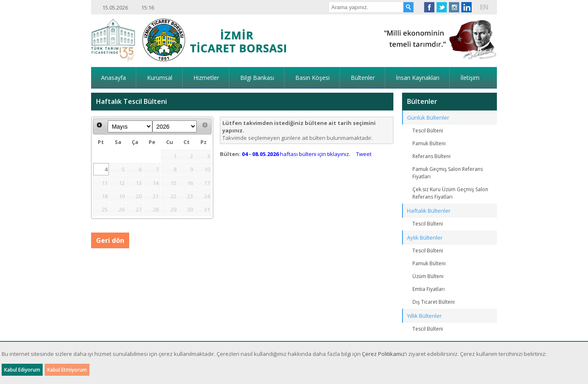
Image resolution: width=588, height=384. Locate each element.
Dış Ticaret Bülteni (434, 302)
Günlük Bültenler (428, 118)
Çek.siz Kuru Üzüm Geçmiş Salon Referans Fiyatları (450, 193)
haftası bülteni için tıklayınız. (296, 154)
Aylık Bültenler (425, 238)
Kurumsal (160, 78)
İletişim (470, 78)
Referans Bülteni (431, 156)
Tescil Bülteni (428, 131)
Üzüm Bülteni (428, 276)
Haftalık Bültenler (429, 211)
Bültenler (363, 78)
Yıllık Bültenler (424, 316)
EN (484, 7)
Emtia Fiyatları (429, 289)
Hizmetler (206, 78)
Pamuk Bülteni (429, 143)
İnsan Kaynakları (418, 78)
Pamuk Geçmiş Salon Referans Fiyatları (448, 173)
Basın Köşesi (312, 78)
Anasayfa (113, 78)
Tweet (364, 154)
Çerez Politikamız (383, 354)
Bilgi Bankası (257, 78)
